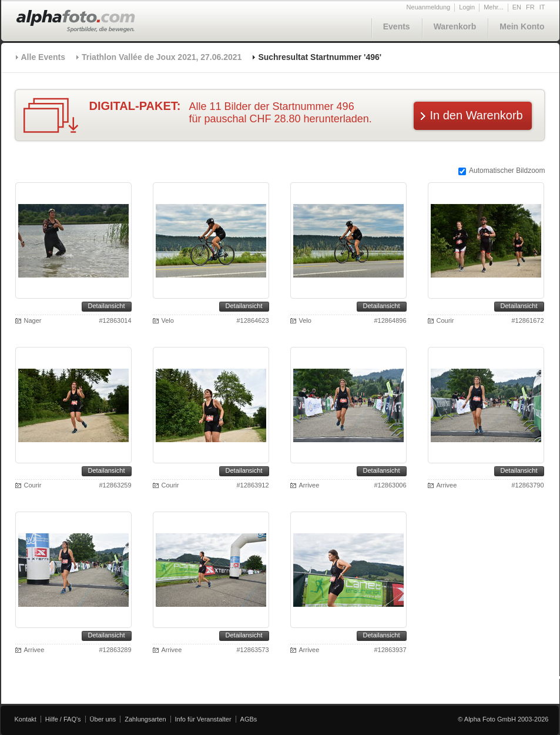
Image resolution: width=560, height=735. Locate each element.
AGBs (249, 719)
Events (397, 26)
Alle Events (43, 57)
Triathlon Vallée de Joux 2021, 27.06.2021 (162, 57)
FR (530, 7)
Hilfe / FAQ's (63, 719)
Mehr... (494, 7)
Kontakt (26, 719)
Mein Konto (522, 26)
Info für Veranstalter (203, 719)
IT (542, 7)
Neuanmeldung (429, 7)
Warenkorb (455, 26)
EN (517, 7)
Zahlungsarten (145, 719)
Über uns (103, 719)
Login (467, 7)
